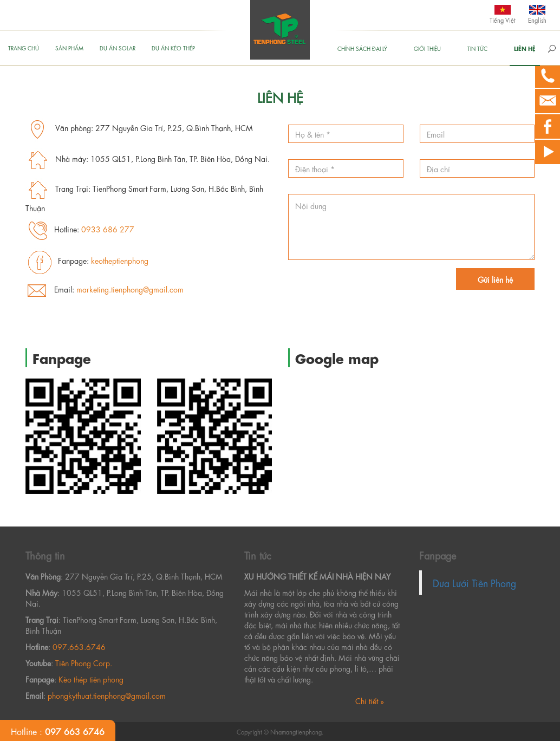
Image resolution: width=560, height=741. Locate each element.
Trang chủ (24, 48)
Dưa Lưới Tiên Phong (474, 583)
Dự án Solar (118, 48)
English (537, 20)
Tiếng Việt (503, 20)
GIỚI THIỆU (427, 48)
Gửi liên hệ (495, 279)
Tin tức (477, 48)
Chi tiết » (370, 700)
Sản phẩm (69, 48)
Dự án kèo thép (173, 48)
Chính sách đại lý (362, 48)
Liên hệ (525, 48)
